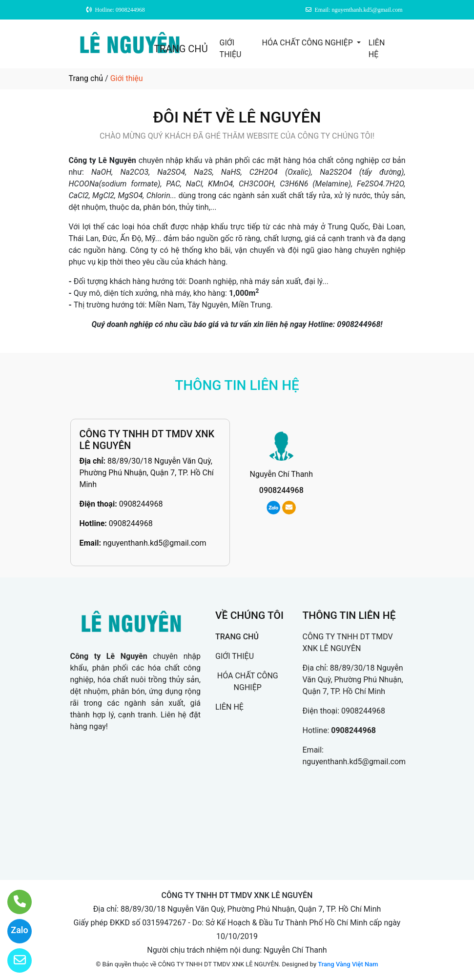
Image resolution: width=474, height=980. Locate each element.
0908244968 (141, 504)
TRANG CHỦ (181, 49)
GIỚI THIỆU (231, 49)
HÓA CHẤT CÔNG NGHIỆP (309, 43)
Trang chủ (86, 78)
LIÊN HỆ (377, 49)
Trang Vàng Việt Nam (348, 964)
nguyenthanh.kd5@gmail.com (155, 543)
